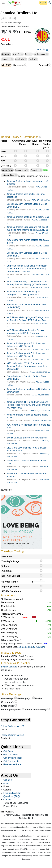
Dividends (20, 59)
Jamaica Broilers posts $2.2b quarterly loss (28, 217)
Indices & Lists (8, 175)
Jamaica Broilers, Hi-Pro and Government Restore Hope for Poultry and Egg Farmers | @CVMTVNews (28, 405)
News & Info (18, 54)
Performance (40, 54)
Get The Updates (12, 761)
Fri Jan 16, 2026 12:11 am (41, 349)
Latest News (7, 170)
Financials (6, 59)
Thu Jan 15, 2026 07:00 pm (40, 372)
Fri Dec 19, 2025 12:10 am (41, 421)
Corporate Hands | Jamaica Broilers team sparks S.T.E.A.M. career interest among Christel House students (27, 269)
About (6, 783)
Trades (32, 59)
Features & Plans (12, 764)
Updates (8, 780)
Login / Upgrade (9, 667)
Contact (7, 800)
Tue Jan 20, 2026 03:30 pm (39, 288)
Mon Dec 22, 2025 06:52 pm (40, 411)
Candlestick (18, 65)
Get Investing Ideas (13, 758)
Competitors (20, 170)
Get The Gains (11, 755)
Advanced (43, 65)
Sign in (43, 3)
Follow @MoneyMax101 (12, 726)
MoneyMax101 (7, 812)
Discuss (29, 54)
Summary (6, 54)
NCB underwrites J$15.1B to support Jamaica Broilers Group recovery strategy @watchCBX (27, 366)
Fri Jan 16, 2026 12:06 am (41, 359)
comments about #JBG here (31, 647)
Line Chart (6, 65)
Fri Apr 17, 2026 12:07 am (41, 200)
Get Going (9, 751)
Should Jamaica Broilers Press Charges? (27, 438)
